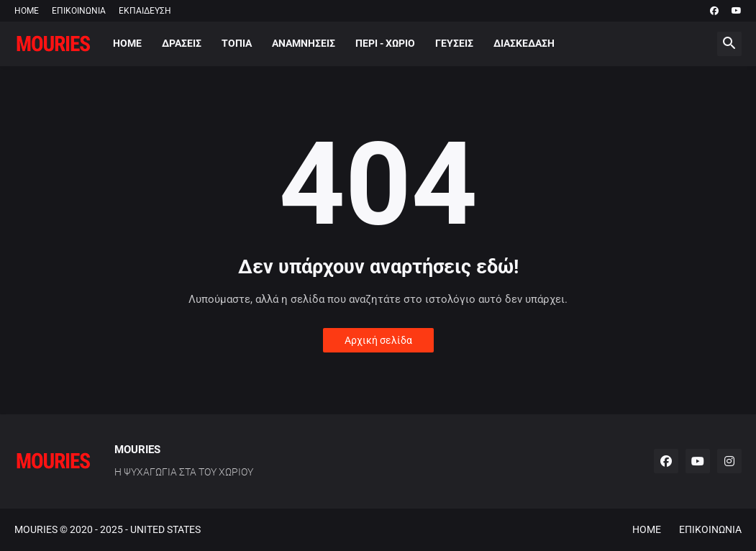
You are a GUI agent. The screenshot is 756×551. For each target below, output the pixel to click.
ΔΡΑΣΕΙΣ (182, 43)
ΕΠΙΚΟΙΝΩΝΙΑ (79, 11)
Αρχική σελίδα (378, 340)
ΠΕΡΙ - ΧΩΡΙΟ (385, 43)
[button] (729, 44)
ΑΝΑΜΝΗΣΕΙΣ (304, 43)
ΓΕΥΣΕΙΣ (454, 43)
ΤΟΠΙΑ (237, 43)
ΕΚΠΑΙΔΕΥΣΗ (145, 11)
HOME (27, 11)
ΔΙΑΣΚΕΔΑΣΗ (524, 43)
